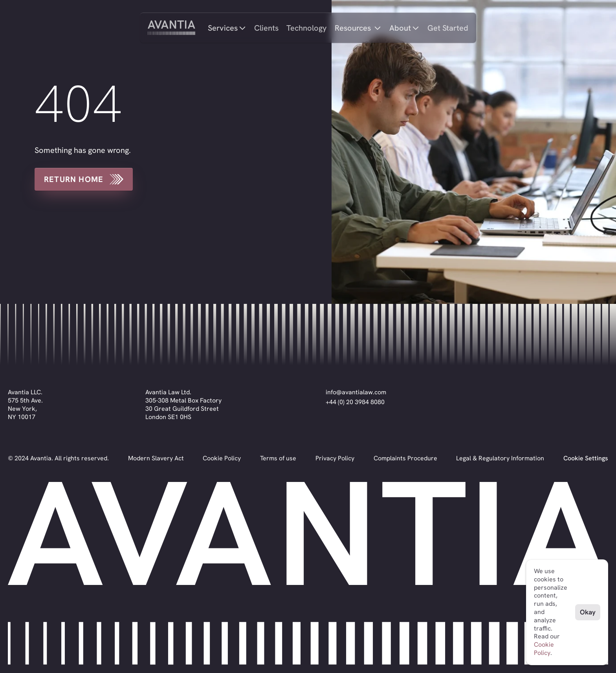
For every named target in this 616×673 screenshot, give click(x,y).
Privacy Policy (335, 458)
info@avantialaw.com (356, 392)
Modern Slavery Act (156, 458)
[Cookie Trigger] (586, 459)
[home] (171, 28)
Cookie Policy (222, 458)
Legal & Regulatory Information (500, 458)
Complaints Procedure (405, 458)
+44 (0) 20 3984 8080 (355, 402)
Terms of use (278, 458)
